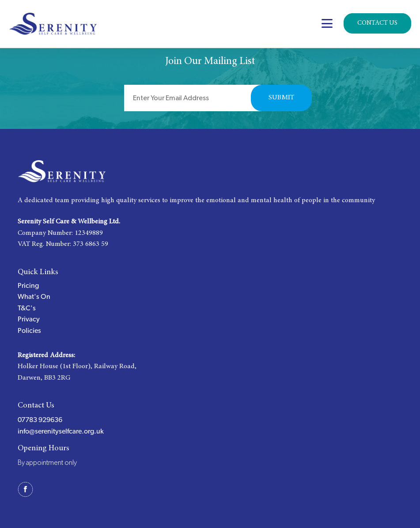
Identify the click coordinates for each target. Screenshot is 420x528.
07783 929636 (40, 420)
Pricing (28, 286)
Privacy (29, 319)
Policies (29, 331)
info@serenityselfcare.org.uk (61, 431)
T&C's (27, 308)
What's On (34, 297)
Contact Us (377, 23)
